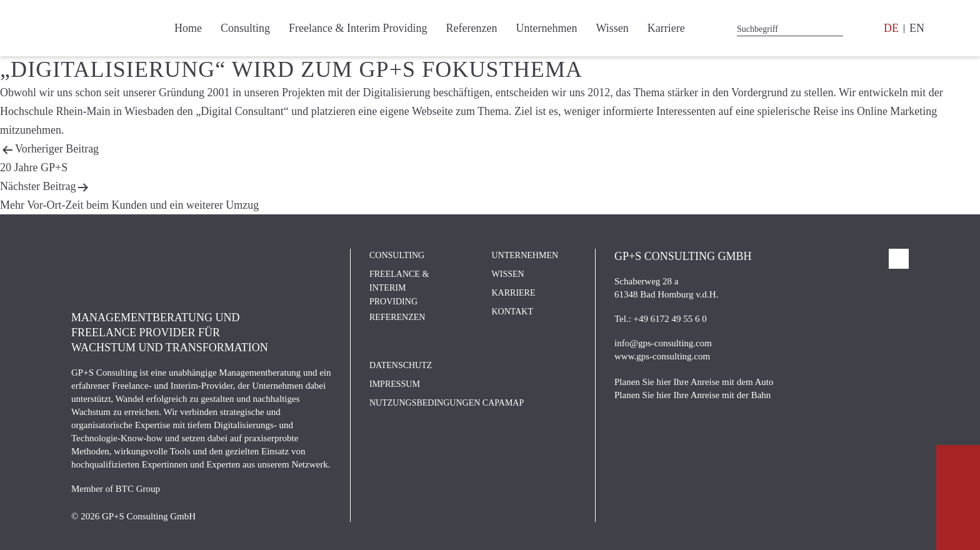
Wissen (612, 28)
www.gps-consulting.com (662, 356)
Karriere (666, 28)
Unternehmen (546, 28)
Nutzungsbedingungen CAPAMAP (447, 403)
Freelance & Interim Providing (358, 28)
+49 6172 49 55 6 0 (670, 319)
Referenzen (471, 28)
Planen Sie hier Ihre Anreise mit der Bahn (692, 395)
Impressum (395, 384)
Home (188, 28)
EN (917, 28)
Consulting (245, 28)
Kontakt (513, 312)
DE (891, 28)
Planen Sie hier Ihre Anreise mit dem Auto (694, 382)
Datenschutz (401, 365)
